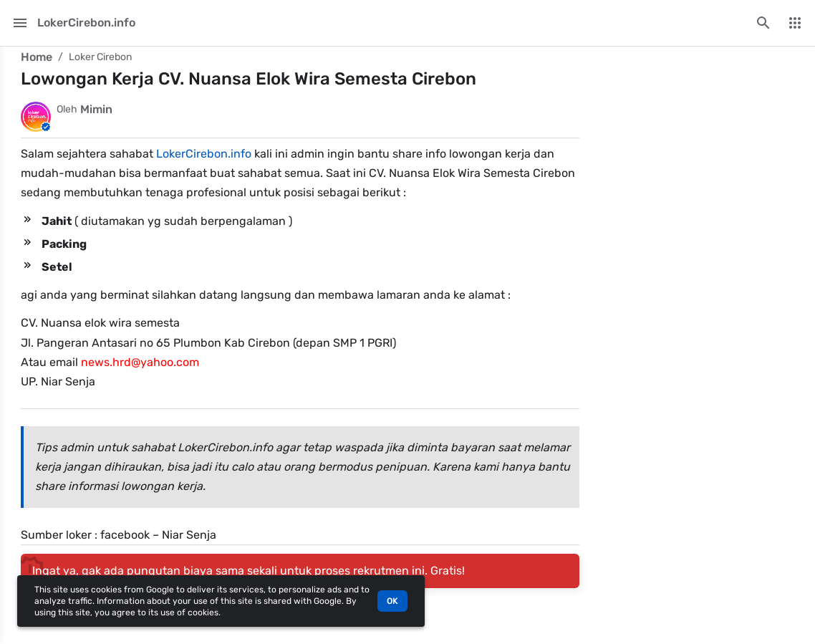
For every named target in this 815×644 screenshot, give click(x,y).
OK (392, 601)
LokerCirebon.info (204, 154)
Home (37, 57)
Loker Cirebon (100, 57)
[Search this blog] (763, 23)
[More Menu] (795, 23)
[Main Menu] (20, 23)
